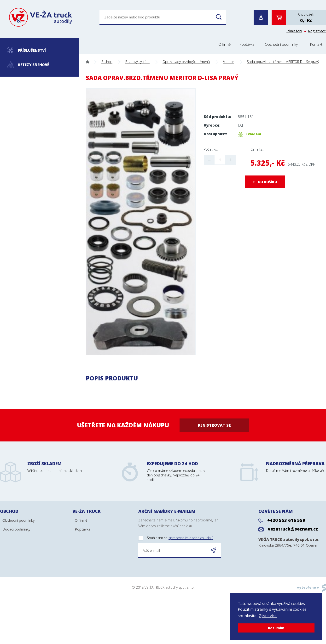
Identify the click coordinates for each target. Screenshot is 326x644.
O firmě (224, 44)
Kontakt (316, 44)
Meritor (228, 62)
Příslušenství (27, 50)
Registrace (317, 31)
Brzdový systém (137, 62)
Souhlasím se (176, 538)
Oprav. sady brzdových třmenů (186, 62)
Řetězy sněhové (28, 65)
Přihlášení (294, 31)
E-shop (107, 62)
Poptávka (247, 44)
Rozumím (276, 628)
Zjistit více (268, 616)
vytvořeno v (308, 587)
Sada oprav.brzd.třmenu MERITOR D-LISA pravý (283, 62)
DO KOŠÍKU (268, 182)
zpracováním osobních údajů (191, 538)
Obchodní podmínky (281, 44)
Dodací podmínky (16, 529)
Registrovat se (214, 425)
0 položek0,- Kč (306, 17)
